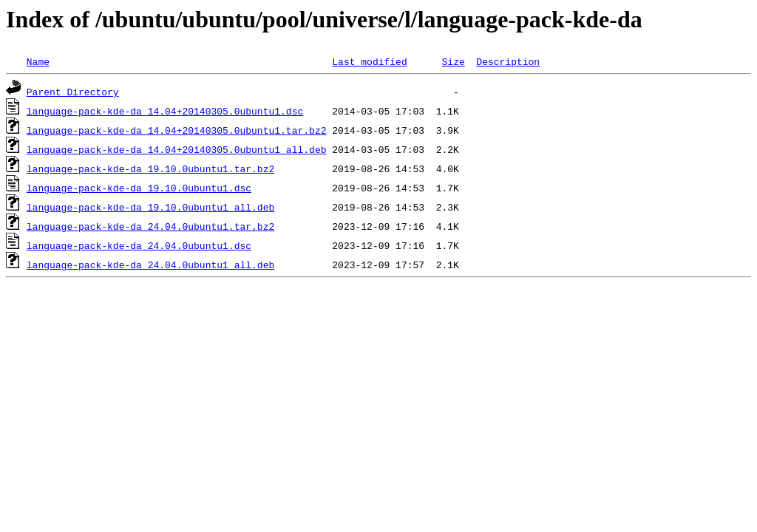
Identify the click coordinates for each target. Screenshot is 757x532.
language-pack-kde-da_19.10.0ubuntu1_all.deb (150, 207)
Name (38, 61)
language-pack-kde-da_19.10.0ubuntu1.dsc (139, 188)
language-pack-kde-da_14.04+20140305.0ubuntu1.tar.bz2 (177, 130)
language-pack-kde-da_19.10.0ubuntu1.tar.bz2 (150, 168)
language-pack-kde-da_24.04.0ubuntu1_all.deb (150, 265)
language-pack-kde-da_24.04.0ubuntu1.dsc (139, 245)
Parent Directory (73, 92)
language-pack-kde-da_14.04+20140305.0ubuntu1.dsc (165, 111)
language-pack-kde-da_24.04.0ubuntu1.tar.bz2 (150, 226)
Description (508, 61)
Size (453, 61)
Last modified (369, 61)
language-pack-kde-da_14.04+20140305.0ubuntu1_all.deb (177, 149)
